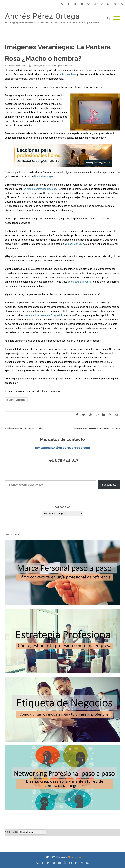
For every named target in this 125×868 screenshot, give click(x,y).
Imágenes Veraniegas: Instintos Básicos (26, 428)
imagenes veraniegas (16, 400)
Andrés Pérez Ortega (42, 16)
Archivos (11, 832)
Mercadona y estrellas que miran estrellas (97, 428)
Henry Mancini (74, 244)
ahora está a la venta (79, 282)
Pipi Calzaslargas (44, 176)
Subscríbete (109, 485)
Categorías (62, 507)
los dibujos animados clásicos (39, 189)
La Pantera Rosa (67, 74)
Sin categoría (56, 66)
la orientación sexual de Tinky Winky (44, 315)
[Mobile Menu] (117, 18)
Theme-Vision (74, 857)
